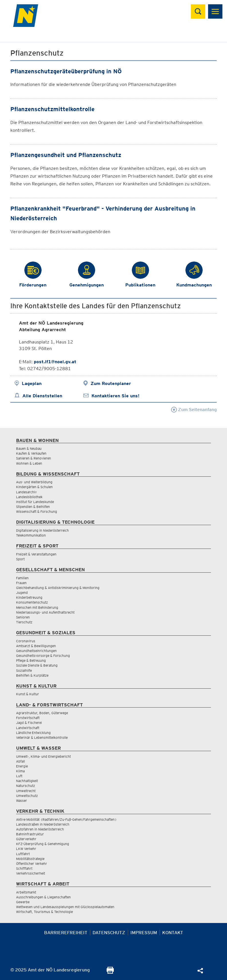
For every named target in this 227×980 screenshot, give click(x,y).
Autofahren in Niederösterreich (40, 829)
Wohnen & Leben (29, 463)
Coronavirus (26, 641)
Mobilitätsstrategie (30, 859)
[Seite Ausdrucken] (110, 972)
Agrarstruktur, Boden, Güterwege (42, 713)
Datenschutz (109, 933)
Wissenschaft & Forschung (37, 511)
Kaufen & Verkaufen (31, 453)
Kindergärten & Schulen (34, 487)
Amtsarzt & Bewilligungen (36, 646)
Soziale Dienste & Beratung (37, 665)
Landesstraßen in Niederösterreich (43, 824)
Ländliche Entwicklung (33, 733)
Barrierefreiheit (66, 933)
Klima (20, 771)
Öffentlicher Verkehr (32, 864)
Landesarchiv (26, 492)
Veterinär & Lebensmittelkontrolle (42, 738)
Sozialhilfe (24, 670)
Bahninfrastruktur (30, 834)
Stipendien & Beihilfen (33, 507)
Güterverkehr (26, 839)
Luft (19, 776)
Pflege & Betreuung (31, 660)
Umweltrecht (26, 791)
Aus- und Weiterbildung (34, 482)
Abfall (20, 761)
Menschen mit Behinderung (37, 607)
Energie (22, 766)
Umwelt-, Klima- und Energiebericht (43, 756)
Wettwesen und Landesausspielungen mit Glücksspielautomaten (65, 907)
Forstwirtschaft (28, 718)
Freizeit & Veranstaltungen (36, 554)
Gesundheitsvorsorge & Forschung (43, 656)
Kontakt (173, 933)
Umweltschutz (27, 796)
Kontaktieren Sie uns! (115, 396)
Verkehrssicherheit (31, 873)
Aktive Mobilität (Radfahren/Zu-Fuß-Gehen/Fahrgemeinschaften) (66, 819)
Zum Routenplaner (111, 383)
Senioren (23, 617)
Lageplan (32, 383)
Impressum (144, 933)
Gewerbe (23, 902)
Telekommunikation (31, 535)
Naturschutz (26, 786)
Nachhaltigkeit (27, 781)
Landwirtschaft (28, 728)
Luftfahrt (23, 854)
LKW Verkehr (26, 849)
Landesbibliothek (29, 497)
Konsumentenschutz (32, 602)
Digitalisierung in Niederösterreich (42, 530)
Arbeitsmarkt (26, 892)
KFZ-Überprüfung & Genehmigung (43, 844)
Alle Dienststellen (42, 396)
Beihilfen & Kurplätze (32, 675)
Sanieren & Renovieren (34, 458)
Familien (22, 578)
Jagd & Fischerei (29, 723)
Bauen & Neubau (29, 448)
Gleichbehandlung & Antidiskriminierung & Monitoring (58, 588)
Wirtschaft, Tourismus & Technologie (44, 912)
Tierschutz (24, 622)
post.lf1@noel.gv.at (55, 362)
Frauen (21, 583)
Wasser (21, 801)
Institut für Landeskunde (35, 502)
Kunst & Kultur (28, 694)
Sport (20, 559)
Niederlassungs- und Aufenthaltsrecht (45, 612)
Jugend (22, 593)
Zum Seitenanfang (194, 410)
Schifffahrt (24, 868)
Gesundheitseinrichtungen (36, 651)
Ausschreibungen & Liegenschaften (43, 897)
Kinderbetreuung (29, 597)
